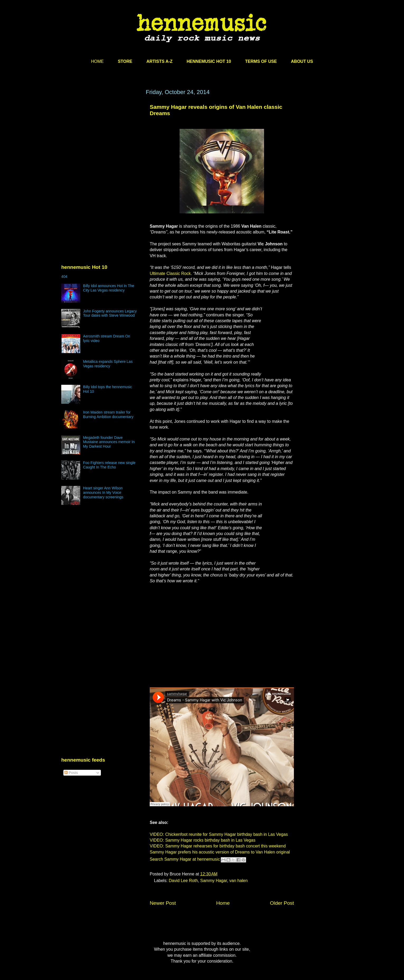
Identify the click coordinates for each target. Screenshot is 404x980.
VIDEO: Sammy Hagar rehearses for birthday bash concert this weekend (218, 846)
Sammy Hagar (213, 881)
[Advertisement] (101, 139)
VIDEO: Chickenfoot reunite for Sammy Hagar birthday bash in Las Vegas (219, 834)
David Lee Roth (183, 881)
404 (64, 276)
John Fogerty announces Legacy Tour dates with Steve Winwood (110, 313)
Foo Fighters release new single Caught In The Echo (109, 465)
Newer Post (163, 903)
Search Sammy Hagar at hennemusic (185, 859)
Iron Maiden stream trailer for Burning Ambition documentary (108, 414)
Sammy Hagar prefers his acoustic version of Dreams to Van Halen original (220, 852)
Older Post (282, 903)
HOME (97, 61)
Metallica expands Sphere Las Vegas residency (108, 364)
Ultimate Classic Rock (170, 273)
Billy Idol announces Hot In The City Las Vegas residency (109, 288)
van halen (239, 881)
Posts (71, 773)
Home (223, 903)
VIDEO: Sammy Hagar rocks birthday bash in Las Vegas (203, 840)
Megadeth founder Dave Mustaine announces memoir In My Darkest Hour (109, 442)
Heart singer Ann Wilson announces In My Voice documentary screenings (103, 493)
